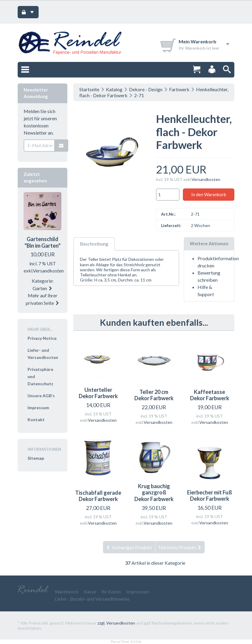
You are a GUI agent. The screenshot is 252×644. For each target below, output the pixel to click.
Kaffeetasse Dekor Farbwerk (210, 395)
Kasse (90, 592)
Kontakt (36, 420)
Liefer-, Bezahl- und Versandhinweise (92, 599)
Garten (43, 288)
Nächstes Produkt (180, 547)
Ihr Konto (111, 592)
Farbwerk (179, 89)
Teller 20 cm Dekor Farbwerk (154, 395)
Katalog (114, 89)
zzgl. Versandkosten (116, 623)
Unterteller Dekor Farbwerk (98, 393)
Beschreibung (94, 244)
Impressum (38, 408)
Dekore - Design (146, 89)
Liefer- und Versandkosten (43, 354)
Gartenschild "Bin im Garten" (42, 242)
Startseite (89, 89)
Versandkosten (206, 179)
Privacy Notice (42, 338)
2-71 (139, 95)
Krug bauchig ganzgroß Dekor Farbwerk (154, 492)
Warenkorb (67, 592)
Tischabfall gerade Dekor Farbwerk (98, 496)
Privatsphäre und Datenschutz (40, 376)
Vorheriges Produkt (129, 547)
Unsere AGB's (41, 396)
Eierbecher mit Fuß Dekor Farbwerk (210, 496)
